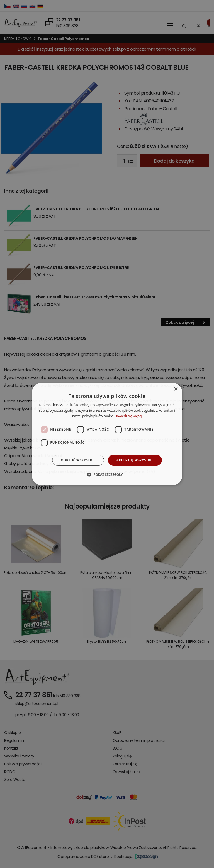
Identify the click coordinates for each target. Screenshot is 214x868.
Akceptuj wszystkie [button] (135, 460)
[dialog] (107, 434)
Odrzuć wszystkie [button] (78, 460)
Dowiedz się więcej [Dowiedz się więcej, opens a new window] (128, 416)
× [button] (176, 389)
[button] (107, 474)
